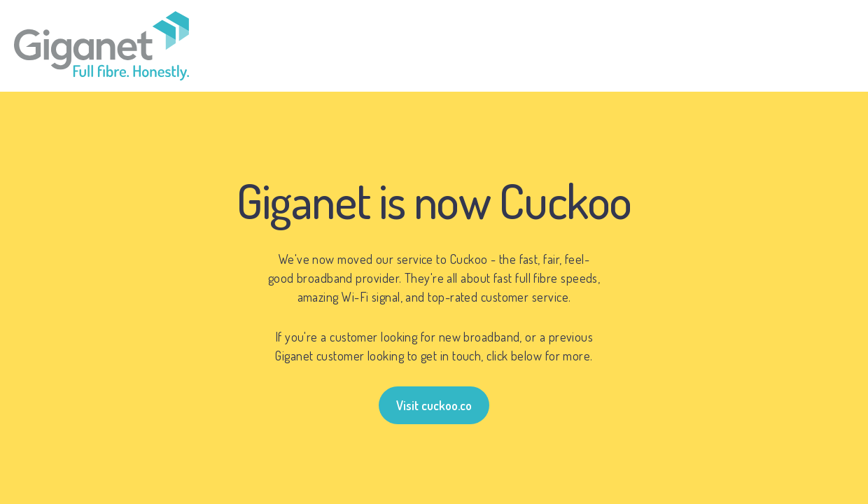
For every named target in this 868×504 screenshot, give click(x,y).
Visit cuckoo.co (434, 405)
